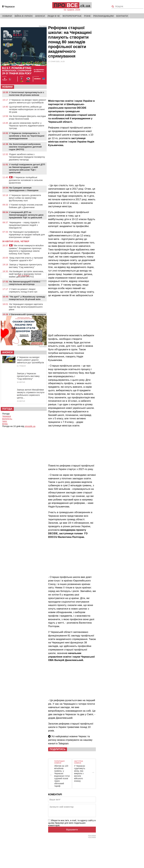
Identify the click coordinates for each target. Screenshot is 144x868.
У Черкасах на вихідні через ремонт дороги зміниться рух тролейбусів (28, 101)
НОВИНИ (7, 87)
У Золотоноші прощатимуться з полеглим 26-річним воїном (26, 94)
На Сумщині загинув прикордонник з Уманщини (24, 189)
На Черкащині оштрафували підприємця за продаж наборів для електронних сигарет (27, 234)
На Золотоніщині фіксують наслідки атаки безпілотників (27, 117)
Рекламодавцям (103, 16)
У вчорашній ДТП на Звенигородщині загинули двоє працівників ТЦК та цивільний (26, 215)
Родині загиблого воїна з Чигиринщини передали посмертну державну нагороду (27, 157)
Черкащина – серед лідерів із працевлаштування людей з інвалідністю (24, 225)
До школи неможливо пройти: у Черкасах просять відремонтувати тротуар (27, 126)
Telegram (63, 743)
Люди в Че (54, 16)
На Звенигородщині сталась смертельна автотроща (25, 283)
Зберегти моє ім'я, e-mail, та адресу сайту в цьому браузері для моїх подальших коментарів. (72, 823)
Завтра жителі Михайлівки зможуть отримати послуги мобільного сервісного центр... (31, 394)
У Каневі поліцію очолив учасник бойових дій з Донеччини (26, 206)
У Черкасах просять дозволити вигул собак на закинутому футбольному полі (25, 198)
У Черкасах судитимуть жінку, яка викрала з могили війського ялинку (80, 773)
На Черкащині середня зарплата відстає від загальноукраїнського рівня (26, 307)
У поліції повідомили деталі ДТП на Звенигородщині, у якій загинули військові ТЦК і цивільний (27, 168)
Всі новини (24, 276)
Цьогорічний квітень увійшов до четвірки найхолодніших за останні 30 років (27, 109)
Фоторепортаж (72, 16)
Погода (7, 409)
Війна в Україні (24, 16)
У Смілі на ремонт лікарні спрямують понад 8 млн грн (23, 290)
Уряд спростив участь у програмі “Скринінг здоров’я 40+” (26, 259)
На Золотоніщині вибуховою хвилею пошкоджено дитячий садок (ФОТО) (25, 147)
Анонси (40, 16)
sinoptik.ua (30, 426)
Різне (87, 16)
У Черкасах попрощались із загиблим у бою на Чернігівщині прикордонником (27, 136)
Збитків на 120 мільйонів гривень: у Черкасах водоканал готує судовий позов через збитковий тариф (62, 776)
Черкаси (9, 7)
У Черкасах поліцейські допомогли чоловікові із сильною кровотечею (26, 180)
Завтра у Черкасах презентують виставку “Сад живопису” (25, 266)
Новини (7, 16)
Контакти (122, 16)
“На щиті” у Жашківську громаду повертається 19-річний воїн (27, 298)
